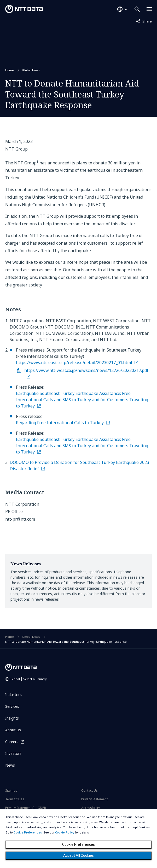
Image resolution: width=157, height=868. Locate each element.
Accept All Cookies (78, 855)
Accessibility (91, 808)
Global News (31, 70)
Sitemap (11, 791)
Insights (12, 718)
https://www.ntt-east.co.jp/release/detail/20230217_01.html (74, 363)
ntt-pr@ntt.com (20, 519)
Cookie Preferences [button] (28, 833)
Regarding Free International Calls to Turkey (60, 423)
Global (29, 679)
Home (10, 70)
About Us (13, 730)
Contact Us (89, 791)
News (10, 765)
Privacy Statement (94, 799)
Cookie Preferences (78, 844)
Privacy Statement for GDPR (26, 808)
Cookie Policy (65, 833)
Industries (14, 695)
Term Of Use (15, 799)
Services (12, 706)
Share (144, 21)
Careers (12, 742)
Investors (13, 753)
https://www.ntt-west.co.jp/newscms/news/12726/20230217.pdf (86, 370)
